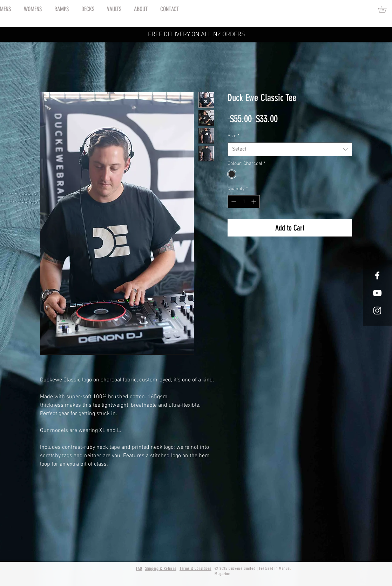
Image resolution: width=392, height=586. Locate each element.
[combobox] (290, 149)
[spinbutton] (244, 202)
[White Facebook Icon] (377, 275)
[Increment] (254, 202)
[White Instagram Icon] (377, 311)
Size (234, 136)
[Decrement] (233, 202)
